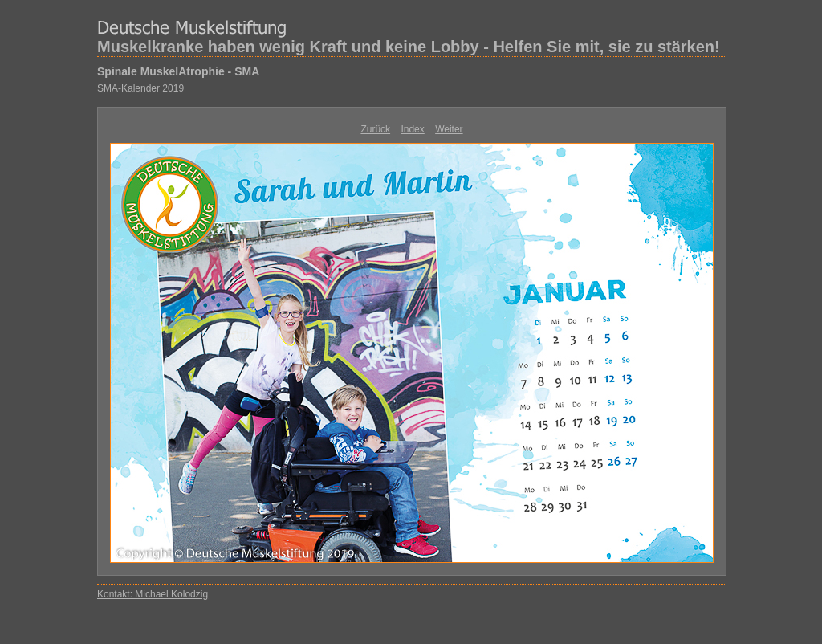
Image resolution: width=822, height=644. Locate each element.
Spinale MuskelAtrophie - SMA (178, 71)
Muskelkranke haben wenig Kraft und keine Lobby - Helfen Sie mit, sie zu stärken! (409, 47)
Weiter (449, 129)
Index (412, 129)
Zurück (375, 129)
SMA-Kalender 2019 (140, 88)
